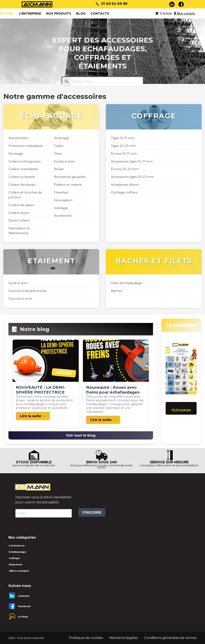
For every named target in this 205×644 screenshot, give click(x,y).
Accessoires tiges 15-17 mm (132, 161)
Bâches (116, 291)
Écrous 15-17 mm (124, 154)
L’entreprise (30, 13)
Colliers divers (19, 213)
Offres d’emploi (19, 571)
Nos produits (59, 13)
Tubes (59, 146)
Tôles (58, 154)
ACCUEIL (7, 13)
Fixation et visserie (68, 185)
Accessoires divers (125, 185)
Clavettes (61, 192)
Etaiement (16, 565)
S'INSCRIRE (92, 513)
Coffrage (14, 558)
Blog (81, 13)
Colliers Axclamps (22, 185)
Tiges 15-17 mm (123, 138)
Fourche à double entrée (28, 291)
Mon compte (184, 13)
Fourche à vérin (20, 299)
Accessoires (63, 216)
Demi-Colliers (19, 220)
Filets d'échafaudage (126, 283)
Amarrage (61, 138)
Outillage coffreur (124, 192)
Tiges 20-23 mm (123, 146)
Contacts (100, 13)
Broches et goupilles (70, 177)
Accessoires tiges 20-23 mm (132, 177)
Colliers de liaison (21, 205)
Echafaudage (17, 552)
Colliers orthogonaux (25, 161)
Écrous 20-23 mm (125, 169)
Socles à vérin (64, 161)
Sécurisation (63, 200)
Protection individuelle (26, 146)
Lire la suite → (33, 416)
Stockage (16, 154)
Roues (59, 169)
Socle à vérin (18, 283)
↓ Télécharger (181, 408)
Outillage (61, 208)
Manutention (18, 138)
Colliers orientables (23, 169)
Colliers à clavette (22, 177)
